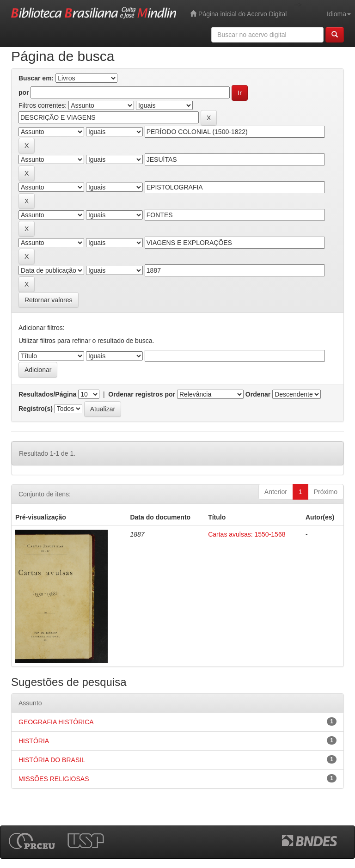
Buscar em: (36, 78)
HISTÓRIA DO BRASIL (52, 760)
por (24, 92)
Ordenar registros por (142, 394)
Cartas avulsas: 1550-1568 (247, 534)
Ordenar (258, 394)
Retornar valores (49, 300)
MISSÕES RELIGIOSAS (54, 779)
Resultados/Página (47, 394)
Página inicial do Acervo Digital (238, 14)
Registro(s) (36, 409)
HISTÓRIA (34, 741)
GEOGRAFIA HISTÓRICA (56, 722)
